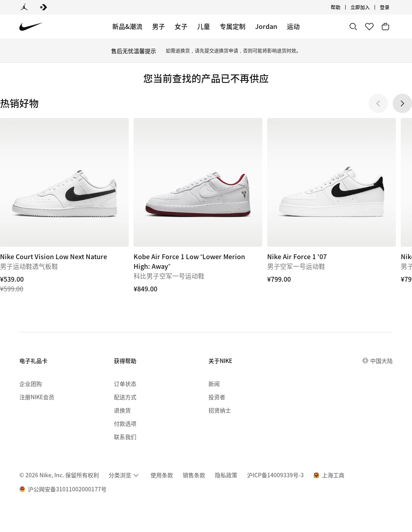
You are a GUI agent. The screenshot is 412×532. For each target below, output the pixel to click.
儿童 (204, 26)
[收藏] (369, 27)
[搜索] (353, 27)
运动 (293, 26)
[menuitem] (125, 475)
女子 (181, 26)
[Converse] (43, 7)
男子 (159, 26)
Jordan (266, 26)
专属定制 (233, 26)
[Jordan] (24, 7)
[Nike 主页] (31, 27)
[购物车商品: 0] (385, 27)
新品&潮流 (127, 26)
